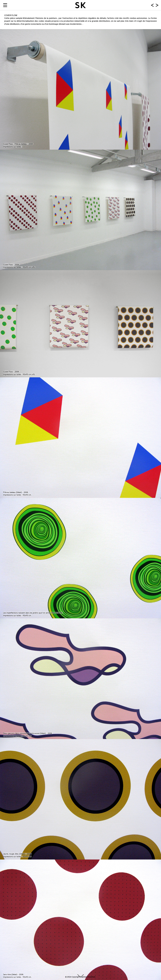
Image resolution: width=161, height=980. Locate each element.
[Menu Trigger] (5, 5)
